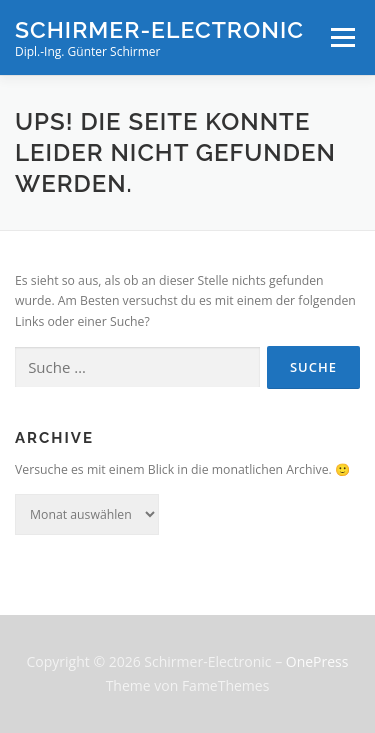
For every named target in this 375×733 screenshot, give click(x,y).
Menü (341, 37)
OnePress (317, 661)
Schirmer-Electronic (159, 29)
